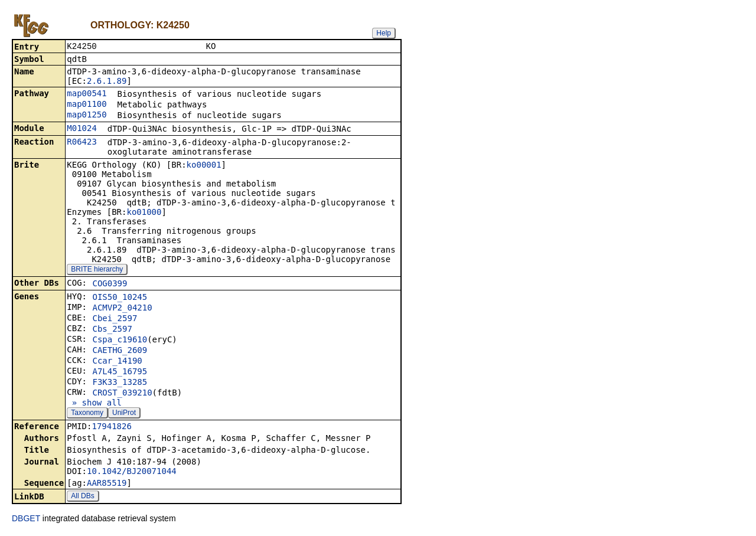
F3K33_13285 (120, 383)
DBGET (26, 519)
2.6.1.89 (107, 82)
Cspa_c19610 (120, 341)
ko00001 (204, 166)
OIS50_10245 (120, 298)
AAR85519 (107, 484)
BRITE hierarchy (97, 270)
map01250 (87, 116)
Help (384, 33)
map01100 (87, 105)
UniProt (124, 414)
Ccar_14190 (117, 362)
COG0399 (110, 285)
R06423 (82, 143)
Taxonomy (87, 414)
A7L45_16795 (120, 372)
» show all (94, 404)
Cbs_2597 (112, 330)
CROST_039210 (122, 394)
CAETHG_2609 (120, 351)
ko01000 (144, 213)
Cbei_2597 (115, 319)
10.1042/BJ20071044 (132, 472)
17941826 (111, 427)
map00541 (87, 94)
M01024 (82, 129)
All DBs (82, 497)
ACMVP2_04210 (122, 309)
